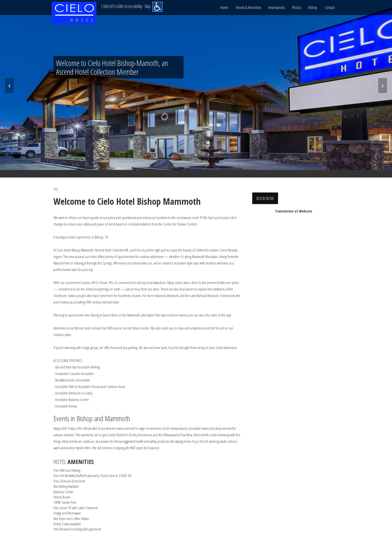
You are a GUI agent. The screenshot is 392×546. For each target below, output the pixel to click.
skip (56, 189)
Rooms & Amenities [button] (248, 7)
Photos (297, 7)
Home (224, 7)
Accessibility (133, 6)
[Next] (383, 85)
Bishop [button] (313, 7)
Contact (330, 7)
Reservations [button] (277, 7)
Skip (147, 6)
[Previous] (9, 85)
